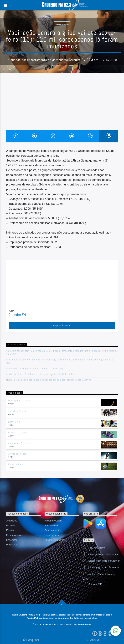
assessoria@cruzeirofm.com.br (104, 561)
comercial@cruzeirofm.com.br (103, 554)
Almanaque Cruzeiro (19, 443)
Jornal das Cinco (17, 454)
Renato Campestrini (55, 540)
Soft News (14, 422)
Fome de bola (15, 464)
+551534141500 (97, 548)
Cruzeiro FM (17, 315)
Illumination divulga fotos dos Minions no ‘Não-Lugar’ (35, 368)
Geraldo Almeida (53, 530)
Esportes (11, 526)
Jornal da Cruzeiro (18, 411)
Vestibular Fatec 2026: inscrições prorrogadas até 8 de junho (40, 374)
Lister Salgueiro (52, 535)
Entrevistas (12, 540)
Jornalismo (62, 25)
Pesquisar (31, 640)
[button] (116, 631)
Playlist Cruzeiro (17, 433)
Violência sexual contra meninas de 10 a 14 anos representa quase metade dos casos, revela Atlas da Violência (62, 352)
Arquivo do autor (62, 325)
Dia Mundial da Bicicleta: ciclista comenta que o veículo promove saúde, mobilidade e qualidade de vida (60, 361)
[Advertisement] (62, 106)
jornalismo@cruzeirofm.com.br (104, 567)
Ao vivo (93, 640)
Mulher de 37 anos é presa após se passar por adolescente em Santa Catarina (49, 380)
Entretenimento (14, 535)
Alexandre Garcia (53, 521)
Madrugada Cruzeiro (19, 400)
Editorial (10, 530)
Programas (12, 545)
